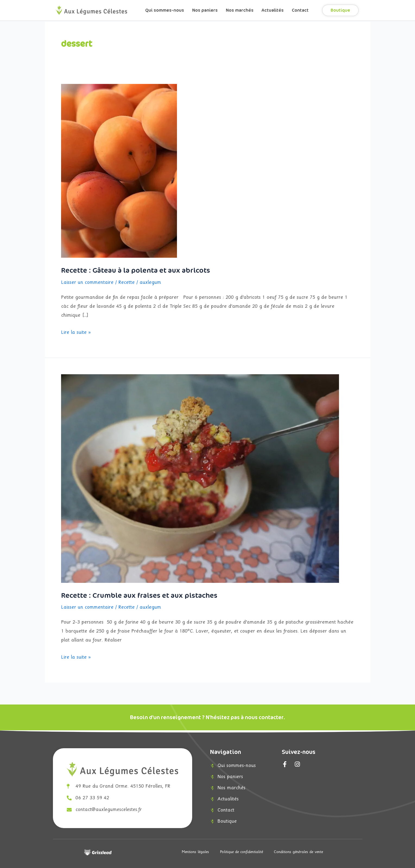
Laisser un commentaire (87, 283)
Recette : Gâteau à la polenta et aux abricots (136, 270)
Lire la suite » (76, 332)
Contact (300, 10)
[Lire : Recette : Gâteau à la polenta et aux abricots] (119, 171)
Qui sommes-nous (165, 10)
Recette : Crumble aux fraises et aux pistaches (139, 595)
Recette (126, 283)
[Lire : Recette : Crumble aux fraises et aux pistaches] (200, 478)
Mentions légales (195, 852)
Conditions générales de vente (298, 852)
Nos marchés (240, 10)
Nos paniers (205, 10)
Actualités (273, 10)
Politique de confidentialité (241, 852)
